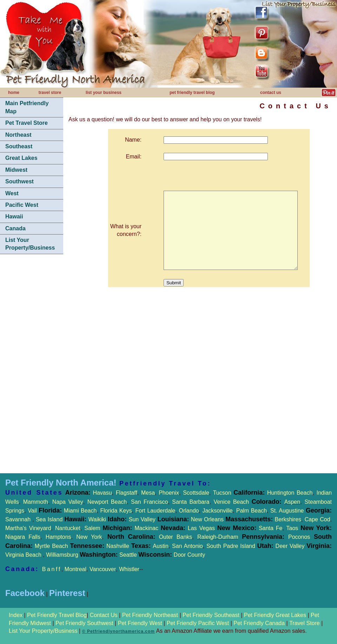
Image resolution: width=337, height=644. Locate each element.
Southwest (19, 181)
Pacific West (22, 205)
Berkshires (287, 519)
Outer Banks (176, 537)
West (12, 193)
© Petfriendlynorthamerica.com (118, 631)
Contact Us (104, 615)
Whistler (129, 569)
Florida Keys (116, 511)
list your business (104, 93)
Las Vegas (201, 528)
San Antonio (187, 546)
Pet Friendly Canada (259, 623)
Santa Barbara (191, 502)
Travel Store (305, 623)
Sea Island (49, 519)
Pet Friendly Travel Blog (57, 615)
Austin (160, 546)
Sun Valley (142, 519)
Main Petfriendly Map (27, 107)
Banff (52, 569)
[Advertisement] (32, 365)
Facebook (25, 593)
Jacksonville (217, 511)
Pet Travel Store (27, 123)
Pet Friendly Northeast (150, 615)
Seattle (128, 555)
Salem (109, 528)
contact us (271, 93)
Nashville (119, 546)
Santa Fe (270, 528)
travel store (50, 93)
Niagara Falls (23, 537)
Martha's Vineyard (28, 528)
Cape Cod (318, 519)
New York (89, 537)
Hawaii (14, 216)
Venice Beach (231, 502)
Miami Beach (79, 511)
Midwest (16, 170)
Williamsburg (63, 555)
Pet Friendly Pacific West (198, 623)
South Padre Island (231, 546)
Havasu (102, 493)
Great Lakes (21, 158)
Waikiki (97, 519)
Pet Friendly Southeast (211, 615)
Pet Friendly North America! (61, 483)
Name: (128, 140)
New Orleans (207, 519)
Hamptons (58, 537)
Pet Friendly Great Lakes (275, 615)
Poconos (299, 537)
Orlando (189, 511)
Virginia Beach (24, 555)
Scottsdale (196, 493)
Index (16, 615)
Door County (189, 555)
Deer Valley (304, 546)
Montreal (75, 569)
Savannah (18, 519)
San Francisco (149, 502)
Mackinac (161, 528)
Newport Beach (107, 502)
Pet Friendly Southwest (84, 623)
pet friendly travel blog (192, 93)
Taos (291, 528)
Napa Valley (68, 502)
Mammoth (36, 502)
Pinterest (67, 593)
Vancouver (103, 569)
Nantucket (68, 528)
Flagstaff (127, 493)
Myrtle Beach (51, 546)
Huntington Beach (289, 493)
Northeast (18, 135)
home (14, 93)
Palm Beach (252, 511)
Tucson (223, 493)
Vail (32, 511)
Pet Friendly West (140, 623)
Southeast (19, 146)
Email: (128, 157)
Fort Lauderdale (155, 511)
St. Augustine (287, 511)
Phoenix (169, 493)
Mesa (148, 493)
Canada (15, 228)
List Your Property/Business (30, 244)
